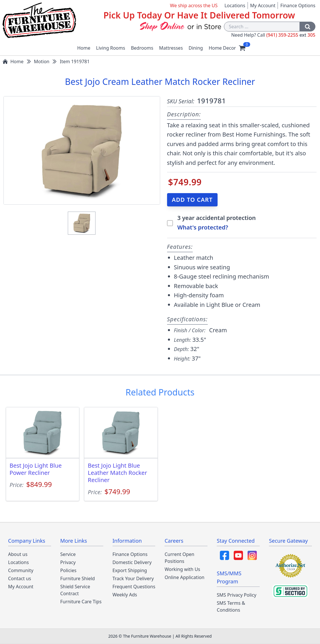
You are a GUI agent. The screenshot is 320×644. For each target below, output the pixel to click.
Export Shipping (130, 570)
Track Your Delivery (133, 578)
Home (84, 48)
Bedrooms (142, 48)
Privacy (68, 562)
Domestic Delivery (132, 562)
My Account (263, 5)
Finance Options (298, 5)
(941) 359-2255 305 (291, 35)
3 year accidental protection (217, 218)
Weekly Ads (125, 595)
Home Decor (222, 48)
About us (18, 554)
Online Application (184, 577)
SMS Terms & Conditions (231, 606)
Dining (196, 48)
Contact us (20, 578)
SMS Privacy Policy (236, 595)
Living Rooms (111, 48)
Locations (235, 5)
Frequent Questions (134, 587)
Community (21, 570)
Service (68, 554)
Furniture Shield (78, 578)
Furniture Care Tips (81, 602)
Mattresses (171, 48)
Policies (68, 570)
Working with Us (182, 569)
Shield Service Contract (75, 590)
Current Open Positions (179, 558)
